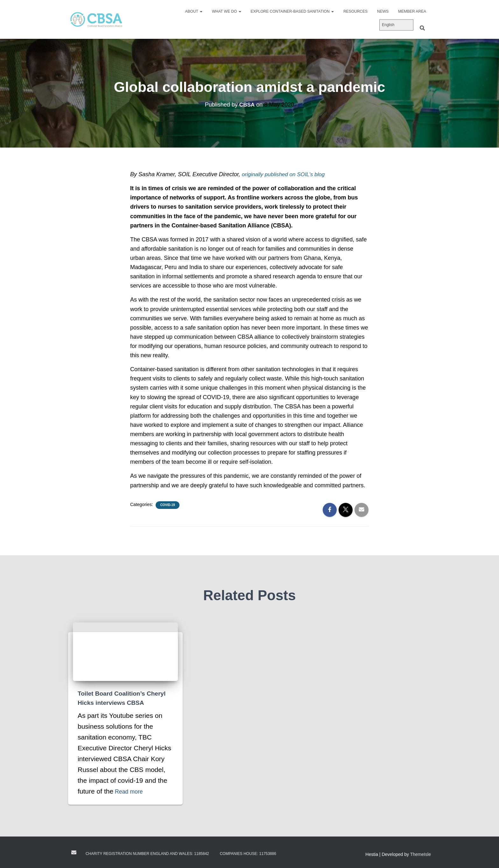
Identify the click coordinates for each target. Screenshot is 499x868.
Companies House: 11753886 (248, 853)
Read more (131, 791)
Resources (355, 11)
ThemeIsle (421, 854)
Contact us (74, 852)
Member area (412, 11)
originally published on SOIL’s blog (286, 174)
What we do (227, 11)
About (194, 11)
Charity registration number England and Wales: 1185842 (147, 853)
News (383, 11)
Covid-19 (167, 505)
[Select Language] (396, 25)
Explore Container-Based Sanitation (292, 11)
